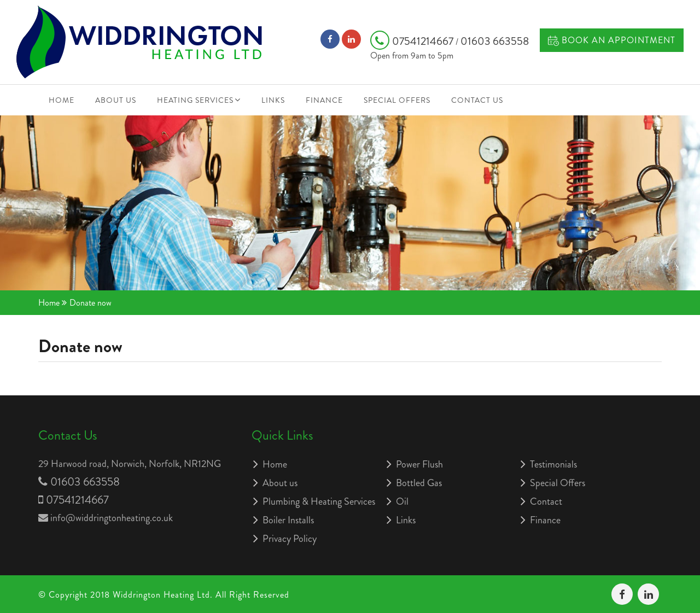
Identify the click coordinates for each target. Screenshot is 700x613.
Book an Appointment (612, 40)
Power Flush (419, 464)
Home (62, 100)
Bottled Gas (419, 483)
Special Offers (397, 100)
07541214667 (413, 41)
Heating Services (195, 100)
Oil (402, 501)
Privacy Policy (290, 539)
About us (116, 100)
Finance (324, 100)
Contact (546, 501)
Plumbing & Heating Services (319, 501)
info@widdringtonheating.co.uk (112, 518)
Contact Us (477, 100)
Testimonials (553, 464)
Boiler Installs (288, 520)
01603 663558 (495, 41)
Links (273, 100)
